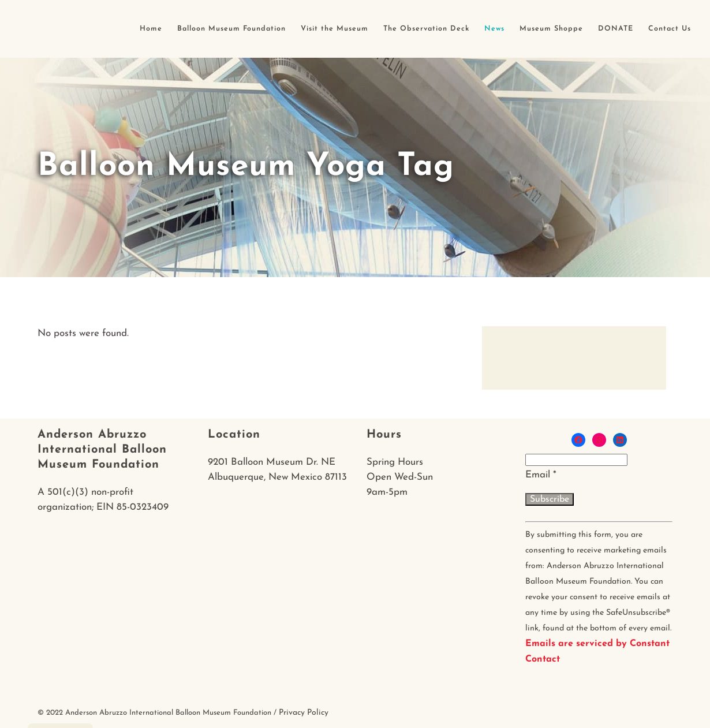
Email (541, 475)
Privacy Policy (304, 713)
